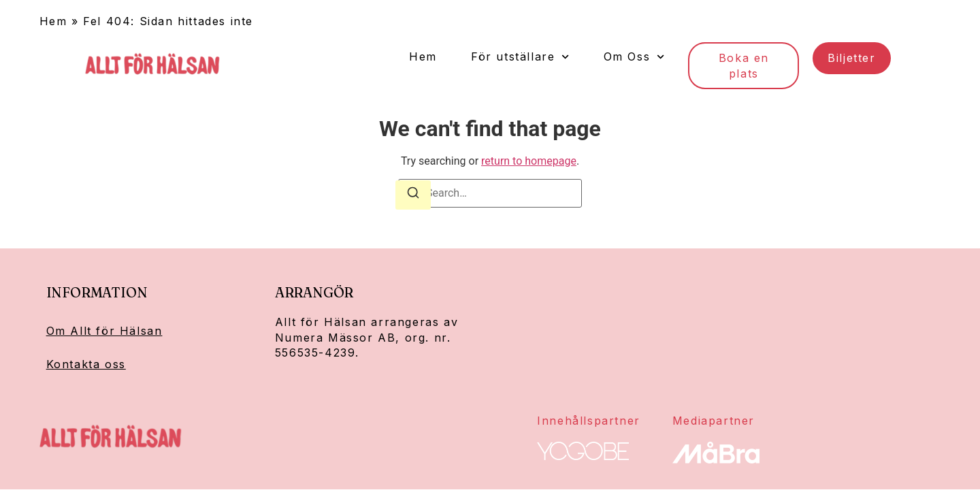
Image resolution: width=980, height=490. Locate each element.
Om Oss (634, 57)
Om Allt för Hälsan (104, 331)
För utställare (520, 57)
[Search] (413, 195)
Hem (53, 21)
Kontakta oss (86, 364)
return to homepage (529, 161)
